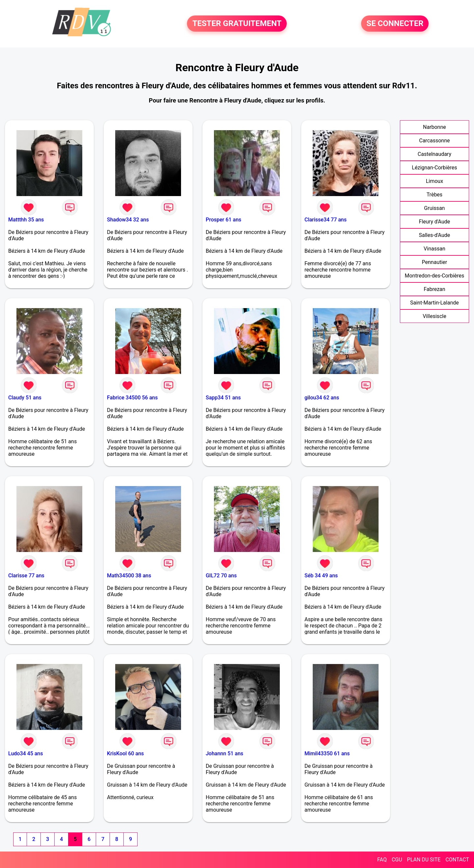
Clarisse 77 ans (26, 576)
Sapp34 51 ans (223, 398)
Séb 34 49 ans (321, 576)
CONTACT (457, 860)
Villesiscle (434, 316)
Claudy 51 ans (25, 398)
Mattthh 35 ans (26, 220)
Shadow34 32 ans (128, 220)
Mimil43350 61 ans (327, 753)
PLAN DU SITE (424, 860)
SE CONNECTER (395, 24)
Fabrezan (434, 289)
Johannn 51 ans (224, 753)
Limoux (434, 181)
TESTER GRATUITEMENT (237, 24)
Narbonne (434, 127)
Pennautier (435, 262)
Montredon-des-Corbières (434, 276)
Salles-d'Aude (435, 235)
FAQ (382, 860)
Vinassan (434, 249)
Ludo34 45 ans (26, 753)
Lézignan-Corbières (434, 168)
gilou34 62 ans (322, 398)
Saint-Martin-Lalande (434, 303)
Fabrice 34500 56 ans (132, 398)
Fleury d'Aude (435, 222)
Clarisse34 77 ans (326, 220)
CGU (397, 860)
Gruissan (434, 208)
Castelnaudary (434, 154)
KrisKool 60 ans (125, 753)
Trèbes (434, 195)
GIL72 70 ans (221, 576)
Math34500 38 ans (129, 576)
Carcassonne (434, 141)
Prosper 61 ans (224, 220)
